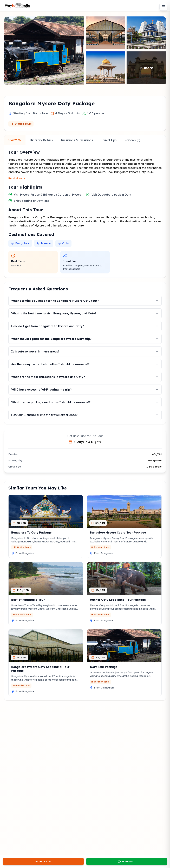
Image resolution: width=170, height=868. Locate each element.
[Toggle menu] (163, 7)
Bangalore (20, 243)
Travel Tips (109, 140)
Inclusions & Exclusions (77, 140)
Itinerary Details (41, 140)
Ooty (63, 243)
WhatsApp (127, 861)
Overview (15, 140)
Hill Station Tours (21, 124)
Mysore (44, 243)
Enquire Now (43, 861)
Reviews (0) (133, 140)
